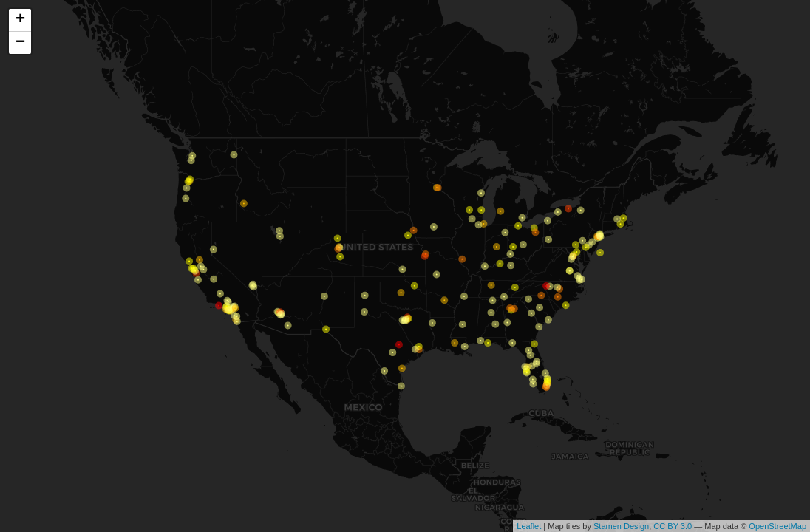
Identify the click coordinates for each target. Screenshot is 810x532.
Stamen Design (621, 526)
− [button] (20, 43)
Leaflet (529, 526)
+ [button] (20, 20)
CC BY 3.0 (673, 526)
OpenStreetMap (777, 526)
